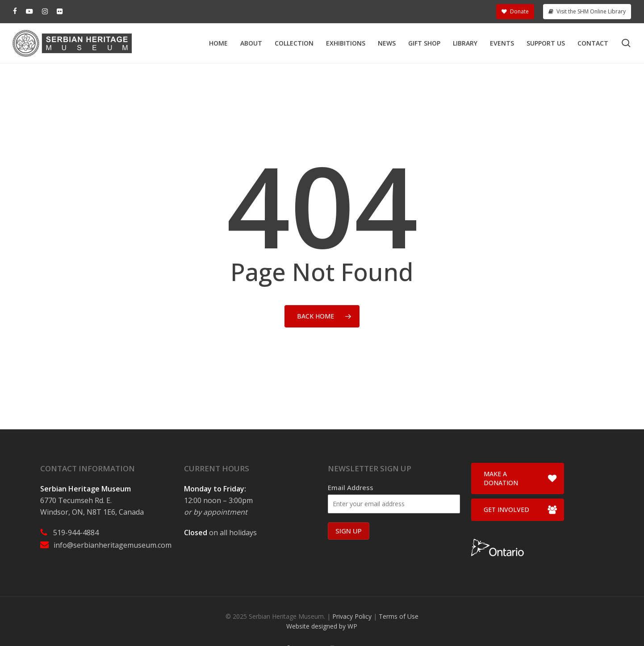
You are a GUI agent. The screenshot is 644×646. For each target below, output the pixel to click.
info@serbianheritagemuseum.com (113, 545)
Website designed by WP (322, 626)
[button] (518, 478)
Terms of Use (399, 616)
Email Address (351, 487)
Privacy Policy (352, 616)
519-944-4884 (76, 533)
